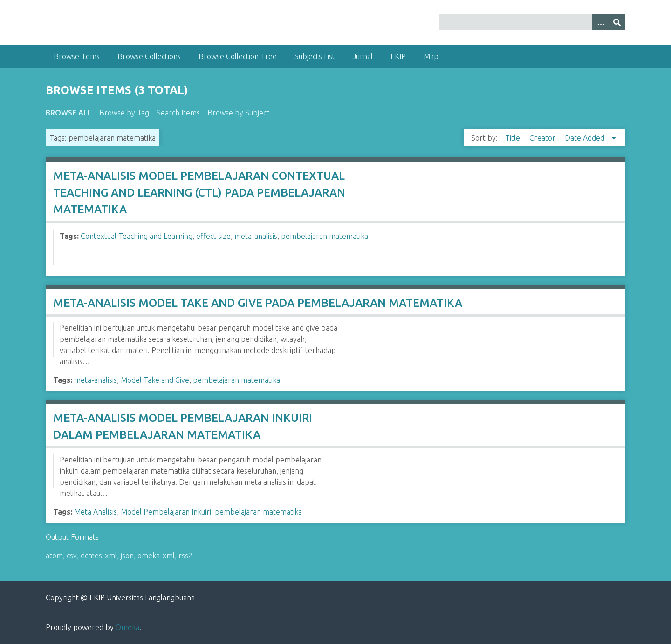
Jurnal (363, 56)
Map (431, 56)
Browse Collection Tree (238, 56)
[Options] (600, 22)
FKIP (398, 56)
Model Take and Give (155, 380)
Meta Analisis (96, 512)
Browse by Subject (238, 113)
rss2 (185, 556)
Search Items (178, 113)
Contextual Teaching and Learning (137, 236)
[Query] (532, 22)
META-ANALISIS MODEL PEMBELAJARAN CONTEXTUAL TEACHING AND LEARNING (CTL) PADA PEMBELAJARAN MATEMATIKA (199, 193)
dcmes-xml (99, 556)
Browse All (69, 113)
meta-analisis (256, 236)
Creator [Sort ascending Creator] (543, 138)
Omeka (127, 627)
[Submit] (617, 22)
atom (54, 556)
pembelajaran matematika (325, 236)
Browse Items (77, 56)
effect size (213, 236)
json (127, 556)
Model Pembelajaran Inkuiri (166, 512)
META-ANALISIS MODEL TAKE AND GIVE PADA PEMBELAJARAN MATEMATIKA (258, 303)
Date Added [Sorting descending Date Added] (585, 138)
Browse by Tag (124, 113)
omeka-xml (156, 556)
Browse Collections (149, 56)
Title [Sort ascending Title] (514, 138)
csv (72, 556)
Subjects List (315, 56)
